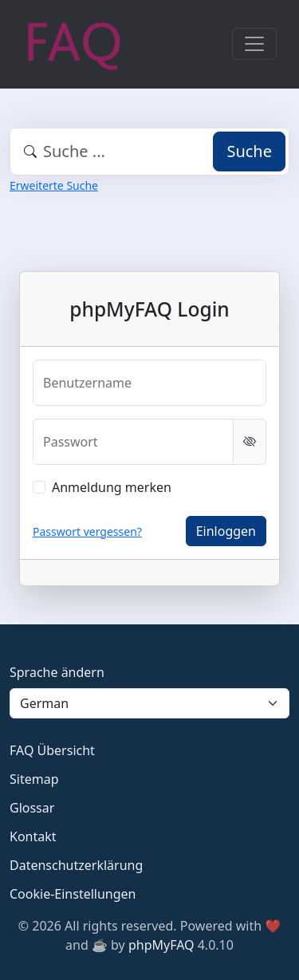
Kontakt (33, 836)
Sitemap (34, 779)
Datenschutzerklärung (76, 865)
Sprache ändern (57, 672)
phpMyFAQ (161, 945)
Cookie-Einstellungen (73, 894)
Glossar (32, 808)
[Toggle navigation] (254, 44)
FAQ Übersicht (52, 750)
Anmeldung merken (112, 487)
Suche (249, 151)
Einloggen (226, 531)
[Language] (149, 703)
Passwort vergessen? (87, 531)
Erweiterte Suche (54, 185)
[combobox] (149, 152)
